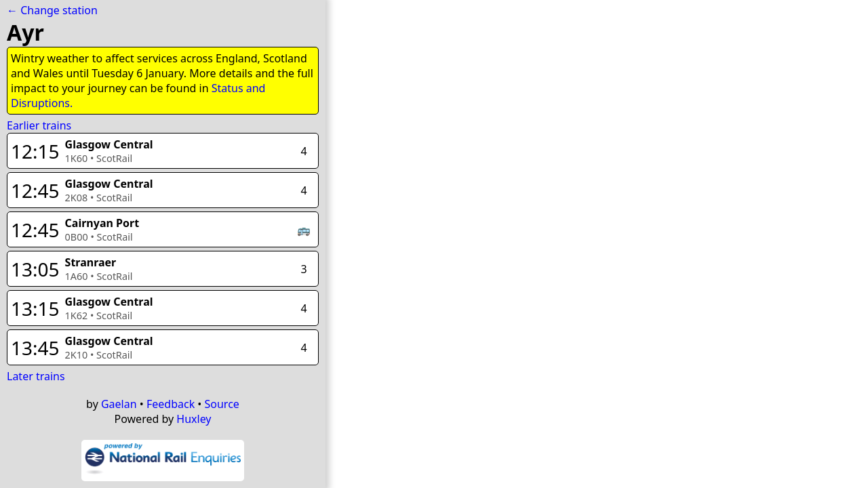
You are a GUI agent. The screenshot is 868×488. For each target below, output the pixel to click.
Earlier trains (39, 125)
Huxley (194, 419)
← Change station (52, 10)
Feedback (171, 404)
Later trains (36, 376)
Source (222, 404)
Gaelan (119, 404)
